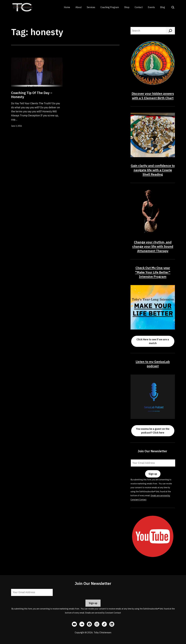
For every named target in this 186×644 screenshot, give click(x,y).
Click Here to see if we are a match (153, 341)
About (79, 7)
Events (151, 7)
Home (67, 7)
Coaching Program (110, 7)
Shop (127, 7)
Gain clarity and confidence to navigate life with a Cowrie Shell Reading (153, 170)
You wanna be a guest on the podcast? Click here (153, 431)
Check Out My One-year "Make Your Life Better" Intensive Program (153, 272)
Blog (163, 7)
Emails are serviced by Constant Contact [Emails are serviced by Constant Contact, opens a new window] (103, 613)
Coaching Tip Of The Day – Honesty (32, 95)
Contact (139, 7)
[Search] (170, 31)
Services (91, 7)
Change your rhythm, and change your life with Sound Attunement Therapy (153, 246)
